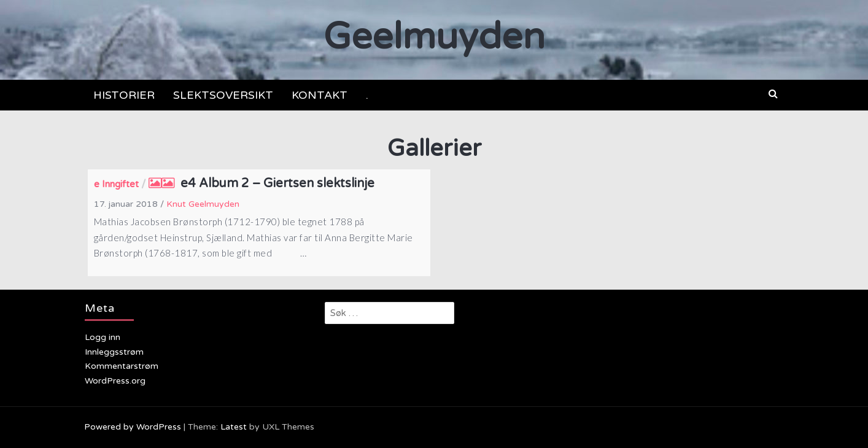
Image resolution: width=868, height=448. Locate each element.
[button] (773, 94)
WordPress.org (115, 381)
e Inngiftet (116, 184)
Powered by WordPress (133, 427)
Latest (234, 427)
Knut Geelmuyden (203, 204)
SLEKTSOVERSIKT (223, 95)
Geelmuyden (434, 37)
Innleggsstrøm (114, 352)
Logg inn (103, 337)
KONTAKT (320, 95)
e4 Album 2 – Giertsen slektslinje (277, 183)
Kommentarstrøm (122, 366)
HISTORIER (124, 95)
